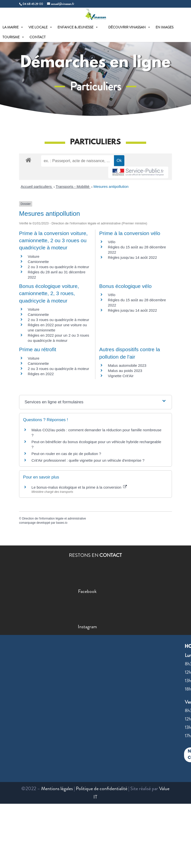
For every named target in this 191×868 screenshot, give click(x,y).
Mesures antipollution (111, 186)
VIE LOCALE (41, 27)
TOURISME (14, 37)
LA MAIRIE (13, 27)
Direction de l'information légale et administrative (54, 519)
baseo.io (62, 523)
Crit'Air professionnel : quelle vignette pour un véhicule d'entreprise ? (88, 460)
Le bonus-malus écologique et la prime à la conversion (79, 487)
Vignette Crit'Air (121, 376)
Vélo (111, 242)
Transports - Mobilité (73, 186)
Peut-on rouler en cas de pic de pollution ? (66, 454)
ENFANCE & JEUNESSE (78, 27)
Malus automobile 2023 (127, 365)
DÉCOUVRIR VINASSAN (129, 27)
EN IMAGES (164, 27)
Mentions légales (57, 789)
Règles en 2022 (41, 374)
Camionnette (38, 262)
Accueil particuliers (37, 186)
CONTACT (38, 37)
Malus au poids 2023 (125, 371)
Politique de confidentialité (102, 789)
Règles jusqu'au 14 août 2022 (132, 257)
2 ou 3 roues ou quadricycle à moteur (58, 267)
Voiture (34, 256)
